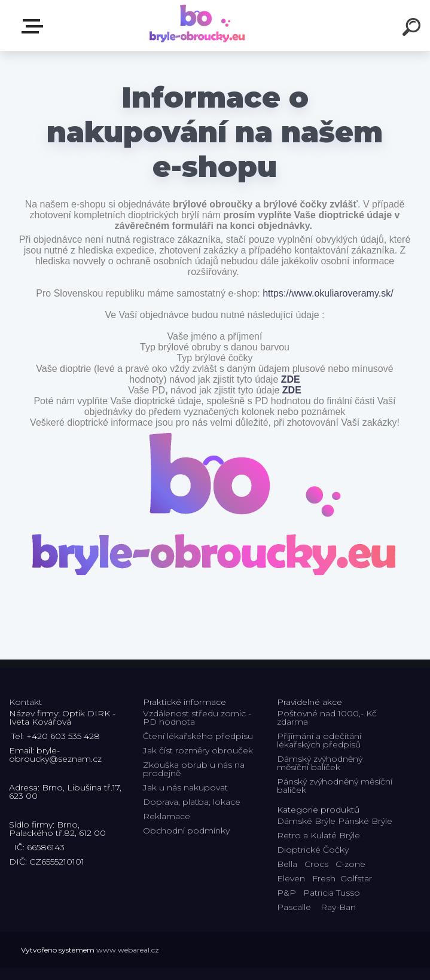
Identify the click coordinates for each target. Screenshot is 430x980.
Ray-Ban (338, 907)
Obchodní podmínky (186, 831)
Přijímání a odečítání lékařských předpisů (319, 740)
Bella (287, 864)
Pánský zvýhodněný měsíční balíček (335, 786)
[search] (413, 29)
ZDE (291, 379)
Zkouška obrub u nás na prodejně (194, 769)
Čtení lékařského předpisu (198, 736)
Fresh (324, 878)
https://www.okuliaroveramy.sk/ (328, 293)
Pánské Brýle (365, 821)
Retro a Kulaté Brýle (318, 835)
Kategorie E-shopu (35, 26)
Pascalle (294, 907)
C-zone (350, 864)
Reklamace (167, 816)
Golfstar (356, 878)
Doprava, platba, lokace (192, 802)
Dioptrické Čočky (313, 850)
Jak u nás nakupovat (185, 787)
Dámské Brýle (306, 821)
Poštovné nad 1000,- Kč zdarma (327, 718)
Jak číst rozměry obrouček (198, 750)
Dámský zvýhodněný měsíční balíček (320, 763)
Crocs (316, 864)
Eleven (291, 878)
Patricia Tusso (332, 893)
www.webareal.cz (128, 950)
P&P (286, 893)
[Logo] (197, 25)
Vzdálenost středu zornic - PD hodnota (197, 718)
